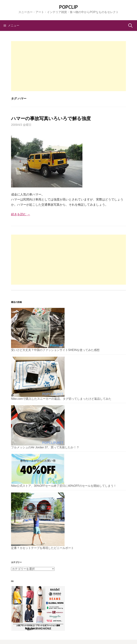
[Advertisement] (68, 66)
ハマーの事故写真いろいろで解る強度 (51, 118)
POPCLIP (68, 7)
